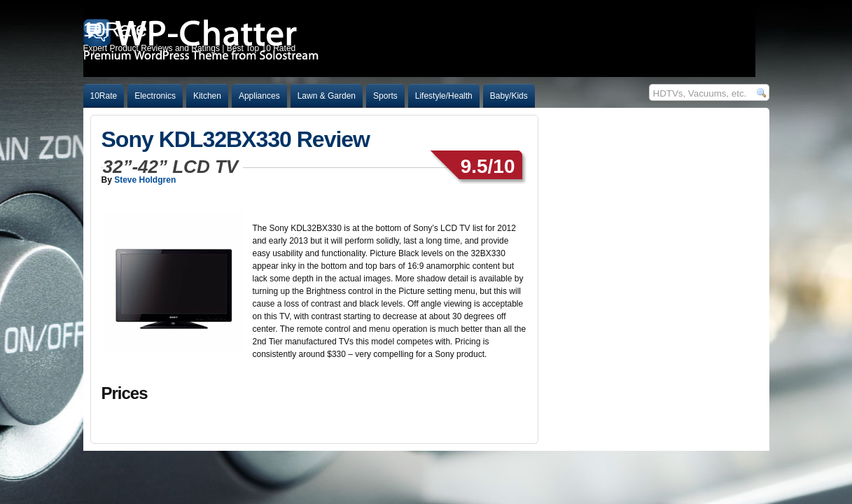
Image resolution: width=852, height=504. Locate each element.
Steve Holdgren (145, 180)
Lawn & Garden (327, 96)
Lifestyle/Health (444, 96)
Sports (385, 96)
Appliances (259, 96)
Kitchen (207, 96)
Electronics (155, 96)
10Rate (104, 96)
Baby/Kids (509, 96)
